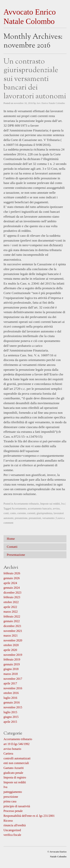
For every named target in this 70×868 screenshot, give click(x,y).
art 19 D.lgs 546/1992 (17, 744)
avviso (56, 508)
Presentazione (16, 555)
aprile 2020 (10, 650)
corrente (21, 513)
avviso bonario (12, 749)
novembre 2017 (13, 679)
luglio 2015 (10, 712)
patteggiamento (13, 792)
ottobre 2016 (11, 693)
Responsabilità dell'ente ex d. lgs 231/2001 (29, 816)
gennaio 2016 (12, 702)
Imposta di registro (15, 777)
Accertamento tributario (26, 504)
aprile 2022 (10, 607)
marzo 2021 (11, 636)
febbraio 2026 (12, 573)
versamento (48, 518)
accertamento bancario (40, 508)
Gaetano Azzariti (14, 768)
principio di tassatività (17, 806)
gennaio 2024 (12, 588)
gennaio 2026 (12, 578)
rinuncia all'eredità (15, 825)
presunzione (21, 518)
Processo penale (13, 811)
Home (11, 539)
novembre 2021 (13, 631)
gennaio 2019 (12, 664)
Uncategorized (12, 830)
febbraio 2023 (12, 597)
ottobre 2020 (11, 645)
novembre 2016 (13, 688)
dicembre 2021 (13, 626)
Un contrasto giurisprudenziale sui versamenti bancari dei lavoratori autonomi (35, 79)
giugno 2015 (11, 717)
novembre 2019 (13, 655)
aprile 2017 (10, 683)
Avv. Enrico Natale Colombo (51, 103)
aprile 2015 (10, 722)
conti (6, 513)
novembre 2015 (13, 707)
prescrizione (11, 797)
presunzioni (35, 518)
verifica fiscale (12, 835)
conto (13, 513)
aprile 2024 (10, 583)
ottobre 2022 (11, 602)
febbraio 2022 (12, 616)
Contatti (12, 547)
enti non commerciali (16, 763)
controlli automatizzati (17, 758)
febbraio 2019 (12, 659)
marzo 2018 (11, 674)
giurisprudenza (44, 513)
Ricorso (8, 821)
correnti (31, 513)
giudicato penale (13, 773)
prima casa (10, 801)
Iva (63, 504)
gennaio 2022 (12, 621)
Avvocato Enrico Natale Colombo (30, 17)
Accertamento (19, 508)
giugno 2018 (11, 669)
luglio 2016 (10, 698)
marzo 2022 (11, 612)
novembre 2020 (13, 640)
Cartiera (8, 753)
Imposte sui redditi (50, 504)
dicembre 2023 (13, 593)
